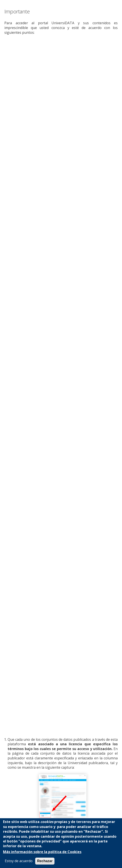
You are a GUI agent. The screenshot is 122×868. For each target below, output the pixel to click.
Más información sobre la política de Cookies (42, 852)
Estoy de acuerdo (19, 861)
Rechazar (45, 861)
